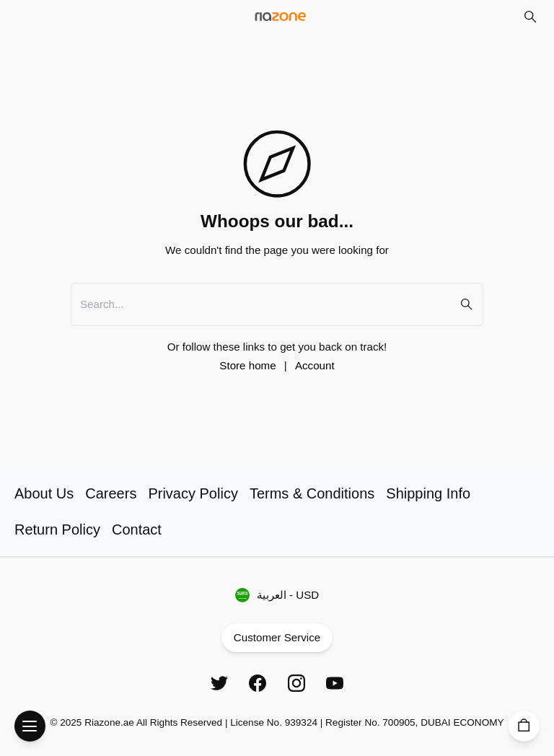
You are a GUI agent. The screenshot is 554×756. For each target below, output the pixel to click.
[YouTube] (335, 683)
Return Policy (57, 529)
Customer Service (277, 638)
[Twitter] (219, 683)
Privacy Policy (193, 493)
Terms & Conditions (312, 493)
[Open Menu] (30, 726)
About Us (44, 493)
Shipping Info (428, 493)
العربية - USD (277, 595)
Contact (137, 529)
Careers (111, 493)
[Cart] (524, 726)
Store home (247, 365)
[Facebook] (258, 683)
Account (315, 365)
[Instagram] (296, 683)
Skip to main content (67, 27)
